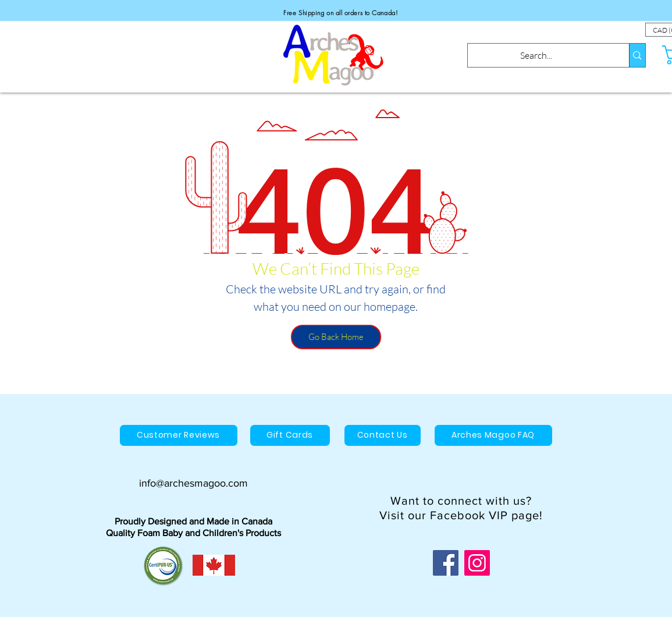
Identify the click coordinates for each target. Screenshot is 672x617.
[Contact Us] (383, 435)
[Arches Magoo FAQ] (493, 435)
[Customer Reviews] (179, 435)
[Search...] (536, 55)
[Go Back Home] (336, 337)
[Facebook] (446, 563)
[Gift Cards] (290, 435)
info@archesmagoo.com (193, 483)
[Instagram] (477, 563)
